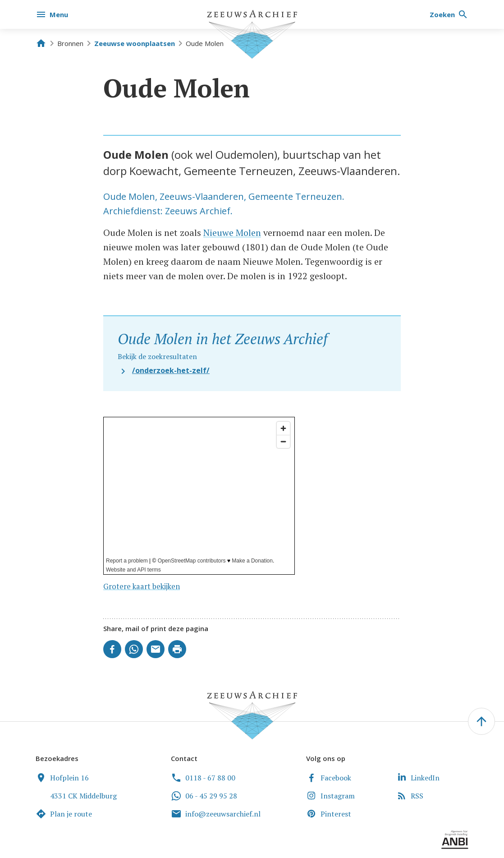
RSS (410, 796)
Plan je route (64, 814)
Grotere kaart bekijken (142, 586)
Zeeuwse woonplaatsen (135, 43)
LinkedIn (418, 778)
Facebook (329, 778)
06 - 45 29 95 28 (204, 796)
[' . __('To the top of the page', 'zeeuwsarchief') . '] (481, 721)
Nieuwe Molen (232, 233)
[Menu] (53, 14)
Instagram (330, 796)
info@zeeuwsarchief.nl (216, 814)
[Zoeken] (449, 14)
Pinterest (329, 814)
